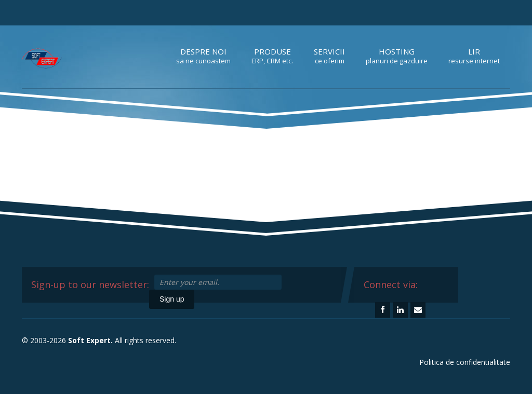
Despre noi (203, 56)
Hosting (397, 56)
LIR (474, 56)
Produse (272, 56)
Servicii (329, 56)
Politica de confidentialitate (465, 362)
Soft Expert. (90, 340)
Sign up (172, 299)
